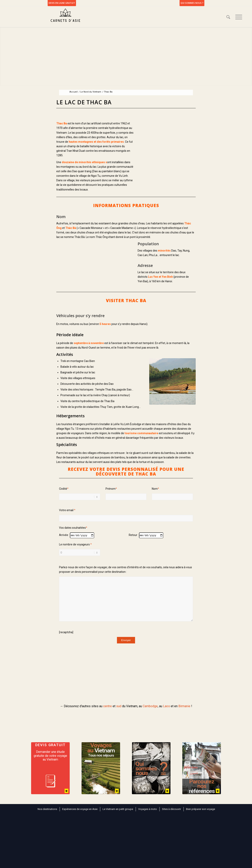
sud (119, 706)
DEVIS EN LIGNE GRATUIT (62, 3)
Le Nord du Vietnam (91, 92)
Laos (166, 706)
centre (107, 706)
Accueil (74, 92)
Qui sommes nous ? (192, 3)
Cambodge (150, 706)
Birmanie (184, 706)
